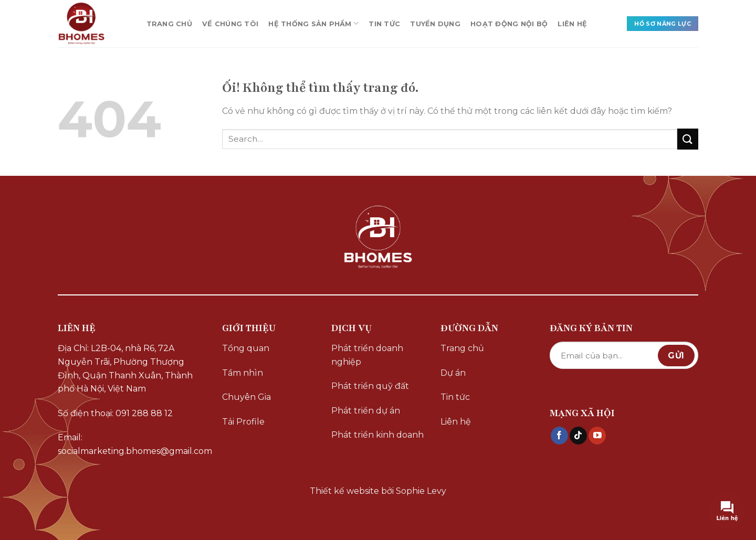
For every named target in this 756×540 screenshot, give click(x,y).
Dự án (453, 373)
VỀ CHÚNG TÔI (230, 24)
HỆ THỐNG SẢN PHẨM (313, 23)
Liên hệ (456, 422)
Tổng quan (246, 348)
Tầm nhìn (243, 373)
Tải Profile (243, 422)
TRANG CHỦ (169, 24)
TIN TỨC (384, 24)
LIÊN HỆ (572, 24)
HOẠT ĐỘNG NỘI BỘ (509, 24)
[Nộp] (688, 139)
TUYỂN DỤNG (435, 24)
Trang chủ (462, 348)
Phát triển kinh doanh (377, 435)
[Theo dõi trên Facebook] (559, 436)
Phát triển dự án (366, 411)
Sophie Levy (421, 491)
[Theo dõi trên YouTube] (597, 436)
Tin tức (455, 397)
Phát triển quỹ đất (370, 386)
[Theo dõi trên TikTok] (578, 436)
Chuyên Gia (246, 397)
